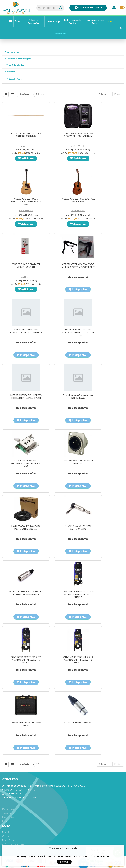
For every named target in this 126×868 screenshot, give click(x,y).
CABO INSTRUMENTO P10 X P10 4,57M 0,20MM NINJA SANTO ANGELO (63, 638)
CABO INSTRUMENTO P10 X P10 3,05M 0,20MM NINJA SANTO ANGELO (21, 638)
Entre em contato (11, 800)
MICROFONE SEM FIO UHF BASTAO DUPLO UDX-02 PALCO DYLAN (63, 440)
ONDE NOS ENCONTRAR (88, 8)
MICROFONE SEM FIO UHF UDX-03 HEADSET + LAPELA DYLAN (105, 439)
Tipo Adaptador (15, 101)
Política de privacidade (13, 823)
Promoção (61, 33)
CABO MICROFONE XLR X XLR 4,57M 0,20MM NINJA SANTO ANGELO (105, 638)
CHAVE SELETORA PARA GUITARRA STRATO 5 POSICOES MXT (63, 506)
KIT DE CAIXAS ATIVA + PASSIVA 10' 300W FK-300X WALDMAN (63, 307)
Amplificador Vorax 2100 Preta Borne (21, 702)
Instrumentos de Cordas (73, 22)
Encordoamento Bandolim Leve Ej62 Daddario (21, 505)
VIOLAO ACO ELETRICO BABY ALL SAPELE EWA (21, 373)
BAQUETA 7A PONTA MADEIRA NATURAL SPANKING (21, 307)
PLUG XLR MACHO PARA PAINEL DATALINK (105, 505)
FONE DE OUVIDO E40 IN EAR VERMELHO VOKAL (63, 373)
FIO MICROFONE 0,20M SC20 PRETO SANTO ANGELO (21, 571)
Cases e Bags (53, 22)
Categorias (13, 52)
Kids (110, 22)
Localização (8, 796)
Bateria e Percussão (33, 22)
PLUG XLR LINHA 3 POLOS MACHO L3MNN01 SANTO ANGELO (105, 571)
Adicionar (21, 331)
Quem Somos (9, 791)
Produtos (7, 810)
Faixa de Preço (15, 199)
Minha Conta (8, 819)
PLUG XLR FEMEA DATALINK (63, 701)
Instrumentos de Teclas (95, 22)
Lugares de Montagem (19, 83)
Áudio (18, 22)
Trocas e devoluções (12, 827)
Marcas (11, 133)
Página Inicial (9, 787)
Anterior (102, 267)
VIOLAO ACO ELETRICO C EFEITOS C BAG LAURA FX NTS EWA (105, 309)
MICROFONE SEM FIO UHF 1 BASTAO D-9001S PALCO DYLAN (21, 439)
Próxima (118, 267)
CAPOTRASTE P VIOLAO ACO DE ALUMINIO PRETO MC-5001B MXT (105, 373)
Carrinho (7, 815)
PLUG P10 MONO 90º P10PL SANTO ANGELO (63, 571)
